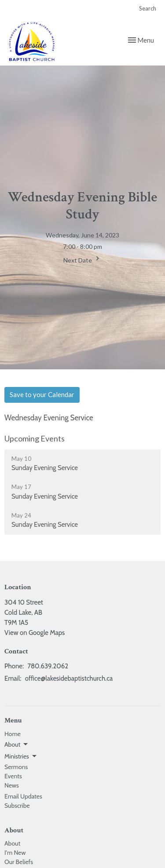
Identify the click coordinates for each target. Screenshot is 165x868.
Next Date (82, 259)
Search (148, 8)
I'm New (15, 853)
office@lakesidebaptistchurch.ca (69, 678)
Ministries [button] (21, 756)
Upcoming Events (35, 438)
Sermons (16, 767)
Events (13, 776)
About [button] (17, 744)
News (12, 785)
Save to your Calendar (42, 394)
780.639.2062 (48, 666)
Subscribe (17, 806)
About (12, 843)
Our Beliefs (19, 862)
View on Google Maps (35, 633)
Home (13, 734)
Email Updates (23, 796)
